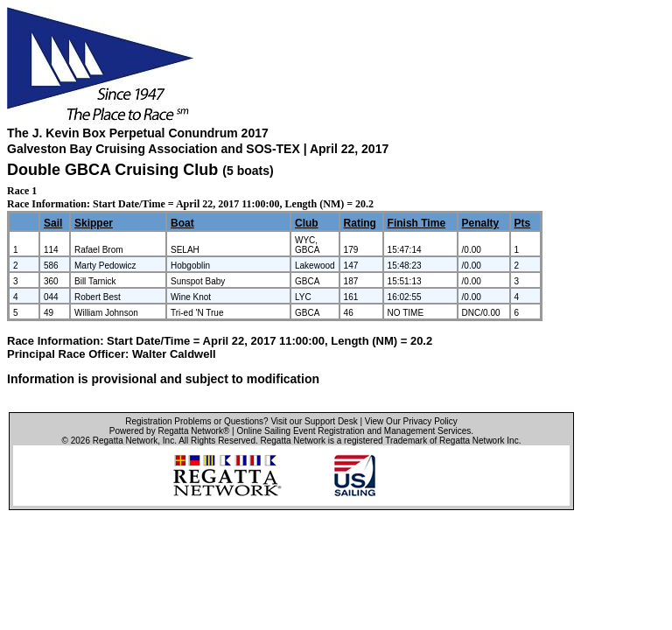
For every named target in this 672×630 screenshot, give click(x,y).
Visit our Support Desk (314, 421)
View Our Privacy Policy (411, 421)
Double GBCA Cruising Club (112, 170)
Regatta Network (125, 441)
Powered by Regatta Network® (169, 431)
